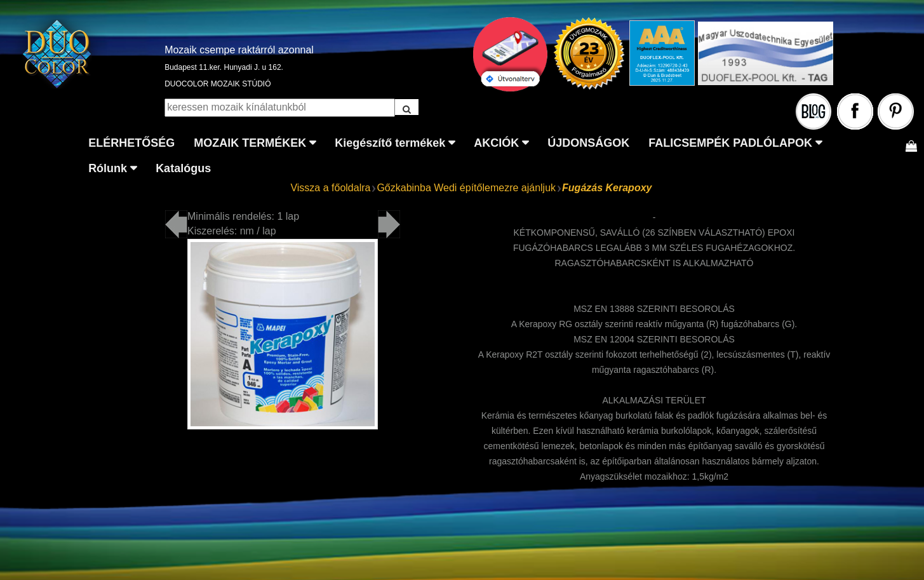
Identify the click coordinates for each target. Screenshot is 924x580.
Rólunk (108, 168)
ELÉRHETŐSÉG (131, 143)
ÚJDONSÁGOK (588, 143)
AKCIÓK (496, 143)
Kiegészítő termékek (390, 143)
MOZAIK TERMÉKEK (250, 143)
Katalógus (183, 168)
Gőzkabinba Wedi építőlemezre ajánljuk (466, 188)
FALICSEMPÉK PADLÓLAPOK (730, 143)
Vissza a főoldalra (330, 188)
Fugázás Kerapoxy (607, 188)
